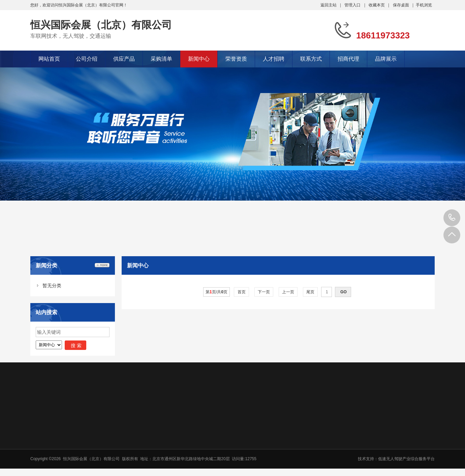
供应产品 (124, 59)
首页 (241, 292)
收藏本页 (377, 5)
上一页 (288, 292)
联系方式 (311, 59)
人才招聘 (274, 59)
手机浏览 (424, 5)
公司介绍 (87, 59)
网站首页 (49, 59)
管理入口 (352, 5)
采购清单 (161, 59)
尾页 (311, 292)
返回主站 (329, 5)
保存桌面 (401, 5)
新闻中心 (199, 59)
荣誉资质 (236, 59)
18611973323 (452, 218)
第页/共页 (216, 292)
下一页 (264, 292)
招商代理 (348, 59)
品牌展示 (386, 59)
